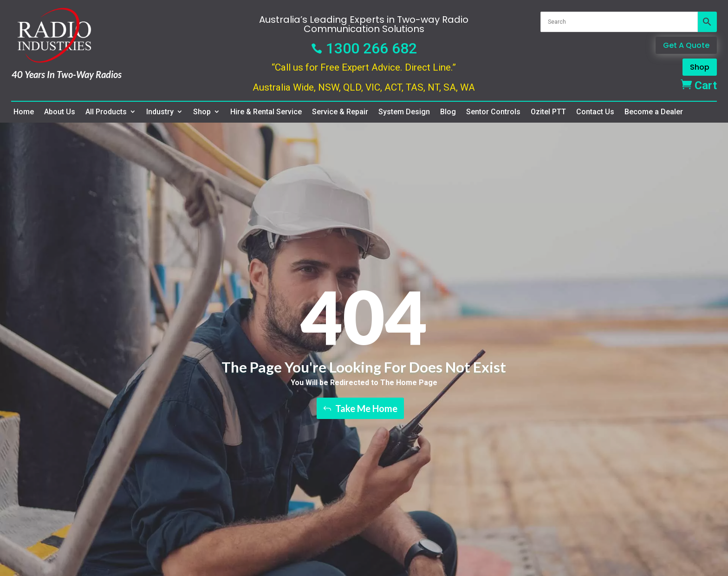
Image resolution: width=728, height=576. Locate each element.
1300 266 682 (364, 48)
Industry (160, 112)
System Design (404, 112)
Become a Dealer (654, 112)
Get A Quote (686, 45)
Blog (448, 112)
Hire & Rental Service (266, 112)
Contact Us (595, 112)
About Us (60, 112)
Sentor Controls (493, 112)
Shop (700, 67)
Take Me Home (366, 408)
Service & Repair (340, 112)
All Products (106, 112)
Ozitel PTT (548, 112)
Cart (699, 85)
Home (24, 112)
